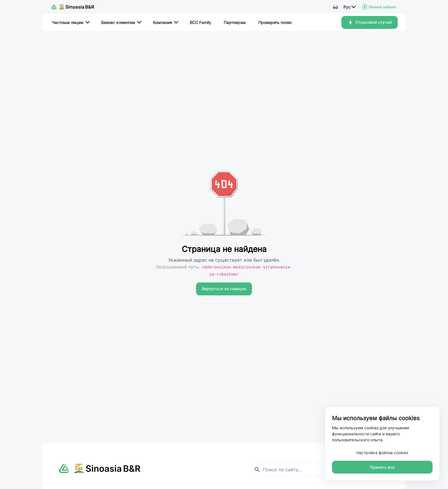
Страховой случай (370, 23)
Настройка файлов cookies (382, 453)
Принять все (382, 467)
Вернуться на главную (224, 289)
